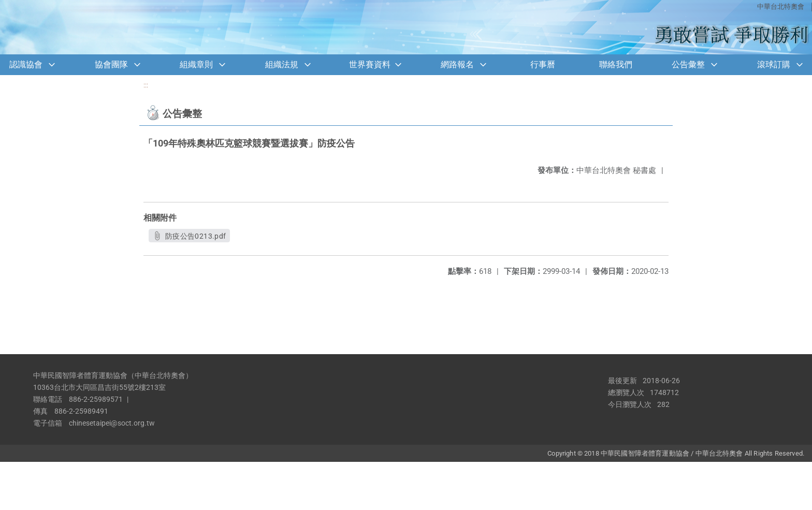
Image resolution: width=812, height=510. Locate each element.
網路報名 (457, 64)
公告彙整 (688, 64)
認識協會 (26, 64)
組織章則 (196, 64)
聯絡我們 (616, 64)
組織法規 (282, 64)
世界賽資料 (370, 64)
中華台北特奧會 (781, 6)
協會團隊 (111, 64)
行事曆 (543, 64)
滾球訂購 (774, 64)
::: (146, 85)
